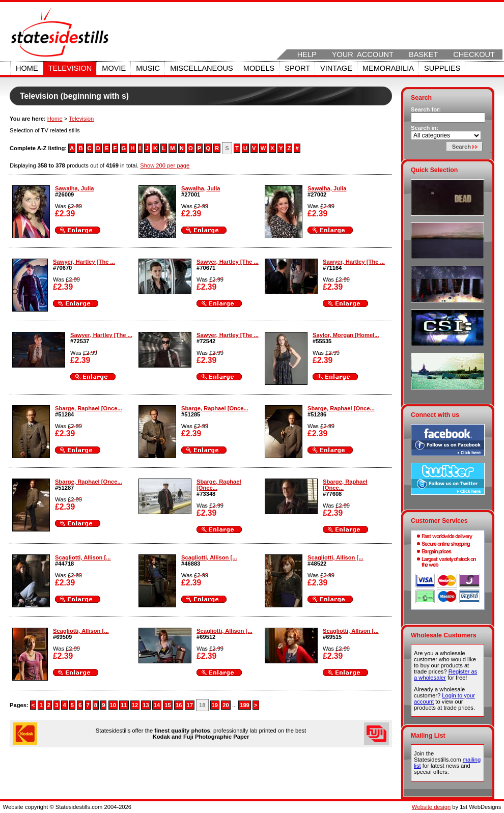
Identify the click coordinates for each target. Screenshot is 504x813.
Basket (423, 54)
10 (113, 705)
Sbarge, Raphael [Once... (89, 408)
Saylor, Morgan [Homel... (346, 335)
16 (179, 705)
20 (226, 705)
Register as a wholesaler (445, 675)
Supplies (442, 68)
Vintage (336, 68)
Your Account (363, 54)
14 (157, 705)
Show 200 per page (165, 165)
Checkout (474, 54)
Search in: (425, 128)
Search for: (426, 109)
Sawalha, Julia (74, 188)
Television (70, 68)
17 (189, 705)
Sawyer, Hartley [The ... (84, 262)
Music (148, 68)
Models (259, 68)
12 (135, 705)
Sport (297, 68)
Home (27, 68)
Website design (431, 807)
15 (167, 705)
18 (202, 705)
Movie (114, 68)
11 (124, 705)
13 (146, 705)
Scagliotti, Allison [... (83, 557)
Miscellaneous (202, 68)
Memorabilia (388, 68)
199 (245, 705)
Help (307, 54)
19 (215, 705)
